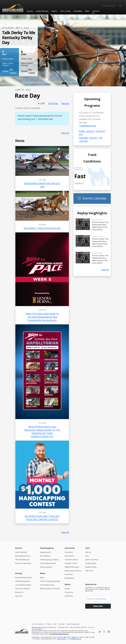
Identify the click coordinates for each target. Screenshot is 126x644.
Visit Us (88, 552)
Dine (87, 556)
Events (54, 11)
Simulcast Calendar (23, 589)
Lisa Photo (69, 596)
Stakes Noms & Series (73, 571)
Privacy (49, 624)
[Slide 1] (60, 83)
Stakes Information (72, 567)
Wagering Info (45, 552)
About (67, 589)
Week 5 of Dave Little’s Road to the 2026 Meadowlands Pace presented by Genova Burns (42, 317)
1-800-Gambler (61, 639)
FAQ (55, 624)
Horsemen (78, 11)
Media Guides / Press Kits (50, 589)
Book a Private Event (23, 563)
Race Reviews (45, 556)
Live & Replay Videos (23, 585)
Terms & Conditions (38, 624)
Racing (30, 11)
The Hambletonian (22, 560)
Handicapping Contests (49, 560)
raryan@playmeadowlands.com (59, 634)
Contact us (96, 12)
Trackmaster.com (88, 126)
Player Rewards (46, 567)
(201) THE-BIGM (37, 629)
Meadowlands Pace (23, 556)
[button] (120, 6)
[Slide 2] (63, 83)
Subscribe (98, 606)
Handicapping (42, 11)
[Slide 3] (66, 83)
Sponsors (19, 596)
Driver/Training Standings (50, 581)
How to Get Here (92, 560)
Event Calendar (21, 552)
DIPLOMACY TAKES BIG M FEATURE (42, 228)
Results (65, 103)
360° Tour (89, 571)
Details (5, 71)
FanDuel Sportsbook (48, 563)
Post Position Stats (47, 585)
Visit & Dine (65, 11)
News (87, 11)
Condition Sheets (71, 560)
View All (65, 133)
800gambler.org (76, 639)
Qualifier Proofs (71, 563)
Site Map (61, 624)
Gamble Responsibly (73, 624)
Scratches (53, 103)
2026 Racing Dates (22, 581)
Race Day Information (24, 578)
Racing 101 (19, 592)
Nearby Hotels (91, 567)
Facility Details (91, 563)
